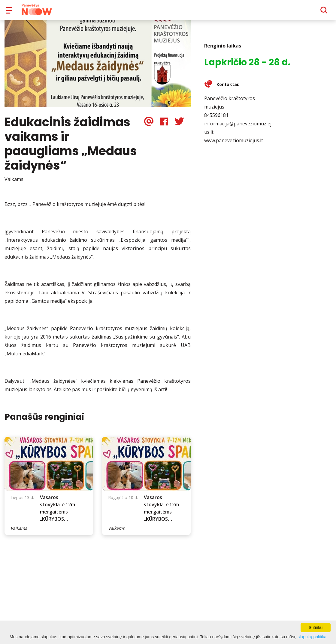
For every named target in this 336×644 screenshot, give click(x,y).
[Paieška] (307, 12)
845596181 (216, 119)
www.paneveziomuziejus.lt (234, 145)
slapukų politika (312, 637)
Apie (176, 12)
